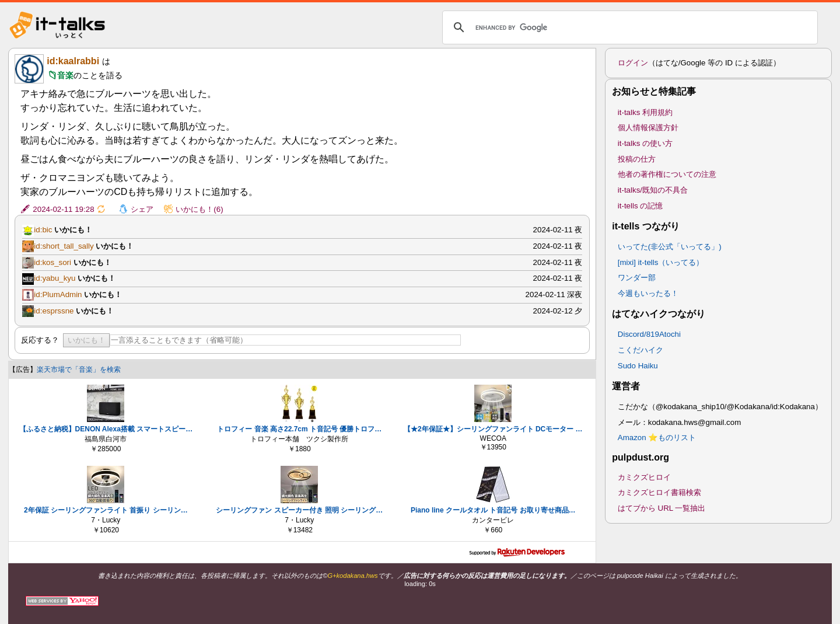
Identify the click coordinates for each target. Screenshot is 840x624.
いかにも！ (87, 340)
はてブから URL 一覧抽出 (662, 508)
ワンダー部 (637, 278)
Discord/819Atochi (649, 334)
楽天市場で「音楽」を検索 (79, 369)
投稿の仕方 (637, 159)
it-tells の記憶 (640, 206)
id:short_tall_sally (64, 246)
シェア (142, 209)
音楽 (65, 75)
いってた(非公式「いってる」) (670, 247)
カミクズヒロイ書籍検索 (659, 492)
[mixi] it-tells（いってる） (661, 262)
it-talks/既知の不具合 (653, 190)
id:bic (43, 230)
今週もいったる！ (648, 293)
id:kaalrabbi (73, 61)
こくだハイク (640, 350)
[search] (628, 27)
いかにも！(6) (199, 209)
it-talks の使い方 (645, 143)
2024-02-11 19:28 (63, 209)
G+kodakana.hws (352, 576)
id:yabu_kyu (55, 278)
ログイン (633, 63)
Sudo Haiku (638, 366)
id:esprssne (54, 311)
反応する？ (40, 340)
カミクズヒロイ (644, 477)
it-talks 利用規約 (645, 112)
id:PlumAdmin (58, 294)
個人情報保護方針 (648, 128)
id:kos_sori (52, 262)
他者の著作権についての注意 (667, 174)
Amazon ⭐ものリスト (657, 438)
